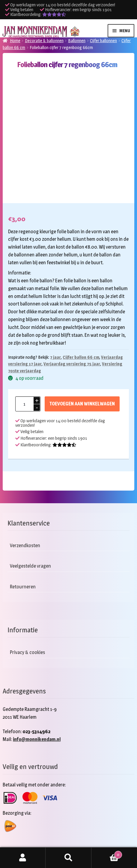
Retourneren (23, 587)
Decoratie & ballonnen (44, 40)
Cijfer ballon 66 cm (81, 357)
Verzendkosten (25, 546)
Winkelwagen (107, 854)
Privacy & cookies (27, 652)
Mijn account (23, 858)
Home (15, 40)
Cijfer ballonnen (103, 40)
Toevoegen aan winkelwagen (82, 404)
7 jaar (55, 357)
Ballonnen (77, 40)
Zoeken (68, 858)
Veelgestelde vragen (30, 566)
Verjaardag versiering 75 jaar (72, 364)
